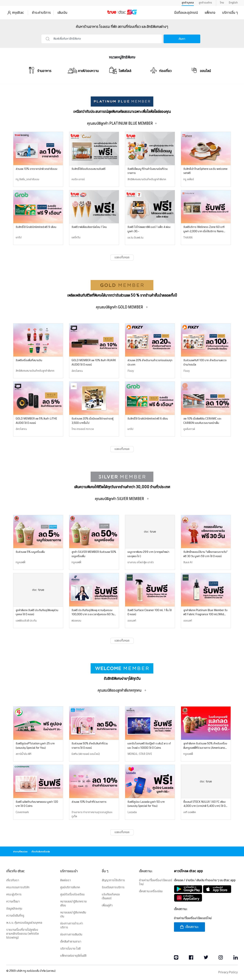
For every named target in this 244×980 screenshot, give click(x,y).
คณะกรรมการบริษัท (18, 888)
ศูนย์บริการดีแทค (70, 888)
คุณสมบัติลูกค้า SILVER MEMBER (122, 499)
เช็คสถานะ (189, 927)
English (233, 3)
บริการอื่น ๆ (230, 13)
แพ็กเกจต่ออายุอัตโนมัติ (73, 956)
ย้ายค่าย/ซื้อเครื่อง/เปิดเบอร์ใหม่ (156, 882)
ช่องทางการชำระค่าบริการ (72, 926)
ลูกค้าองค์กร (205, 3)
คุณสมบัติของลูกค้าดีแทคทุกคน (122, 691)
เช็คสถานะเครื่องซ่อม (151, 891)
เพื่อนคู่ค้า (107, 906)
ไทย (222, 3)
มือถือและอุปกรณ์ (186, 13)
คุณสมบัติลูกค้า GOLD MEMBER (122, 307)
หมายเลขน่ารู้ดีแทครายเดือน (73, 904)
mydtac (18, 13)
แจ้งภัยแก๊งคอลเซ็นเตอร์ (111, 897)
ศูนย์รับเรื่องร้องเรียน (72, 895)
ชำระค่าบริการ (41, 13)
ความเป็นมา (13, 902)
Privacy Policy (228, 972)
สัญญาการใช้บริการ (113, 880)
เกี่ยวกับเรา (13, 880)
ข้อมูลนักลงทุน (14, 909)
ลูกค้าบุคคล (188, 3)
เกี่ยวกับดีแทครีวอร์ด (41, 852)
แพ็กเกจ (210, 13)
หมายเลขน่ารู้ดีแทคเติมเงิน (73, 915)
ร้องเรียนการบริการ (113, 888)
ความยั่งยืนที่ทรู (15, 916)
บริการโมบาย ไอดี (70, 949)
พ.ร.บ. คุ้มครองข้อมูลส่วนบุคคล (24, 923)
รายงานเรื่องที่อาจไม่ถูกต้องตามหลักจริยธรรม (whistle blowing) (23, 934)
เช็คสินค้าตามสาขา (71, 942)
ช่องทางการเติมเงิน (71, 935)
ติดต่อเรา (66, 880)
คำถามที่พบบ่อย (20, 852)
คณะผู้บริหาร (14, 895)
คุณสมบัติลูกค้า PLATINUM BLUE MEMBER (122, 124)
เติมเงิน (62, 13)
